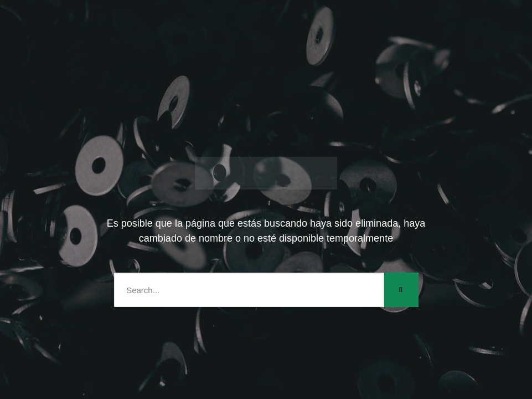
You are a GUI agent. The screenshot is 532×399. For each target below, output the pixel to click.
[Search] (401, 290)
